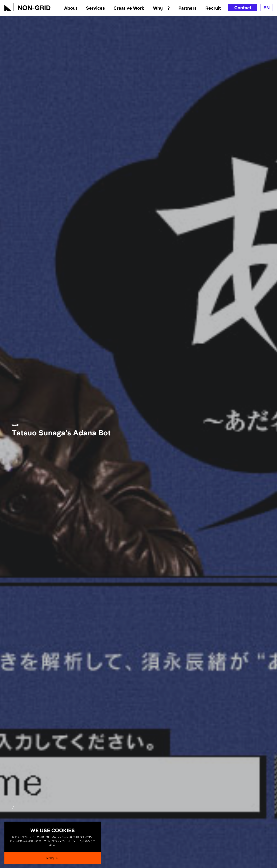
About (71, 8)
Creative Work (129, 8)
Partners (187, 8)
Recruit (213, 8)
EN (267, 8)
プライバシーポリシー (65, 843)
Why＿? (161, 8)
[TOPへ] (28, 6)
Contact (243, 8)
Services (95, 8)
